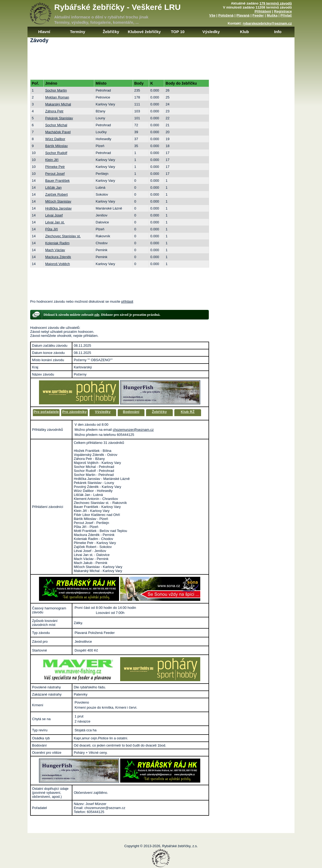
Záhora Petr (54, 111)
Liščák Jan (53, 188)
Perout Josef (55, 174)
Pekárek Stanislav (59, 118)
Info (278, 32)
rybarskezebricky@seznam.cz (267, 23)
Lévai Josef (54, 215)
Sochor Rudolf (56, 153)
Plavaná (243, 15)
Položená (226, 15)
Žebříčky (111, 32)
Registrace (283, 11)
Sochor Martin (56, 90)
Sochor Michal (56, 125)
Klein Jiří (52, 160)
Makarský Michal (58, 104)
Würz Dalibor (55, 139)
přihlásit (127, 301)
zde (97, 315)
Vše (212, 15)
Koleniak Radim (57, 243)
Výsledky (211, 32)
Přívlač (286, 15)
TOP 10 (178, 32)
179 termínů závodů (276, 3)
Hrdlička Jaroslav (58, 208)
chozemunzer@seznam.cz (133, 430)
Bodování (131, 412)
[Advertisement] (161, 64)
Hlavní (44, 32)
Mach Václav (55, 250)
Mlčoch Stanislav (58, 201)
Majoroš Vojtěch (58, 264)
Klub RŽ (188, 412)
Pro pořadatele (46, 412)
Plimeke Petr (55, 167)
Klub (244, 32)
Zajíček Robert (56, 194)
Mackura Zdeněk (58, 257)
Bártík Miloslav (56, 146)
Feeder (258, 15)
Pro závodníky (74, 412)
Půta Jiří (52, 229)
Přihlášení (263, 11)
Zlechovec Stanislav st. (63, 236)
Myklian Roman (57, 97)
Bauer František (57, 181)
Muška (272, 15)
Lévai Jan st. (55, 222)
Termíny (78, 32)
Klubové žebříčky (144, 32)
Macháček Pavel (58, 132)
